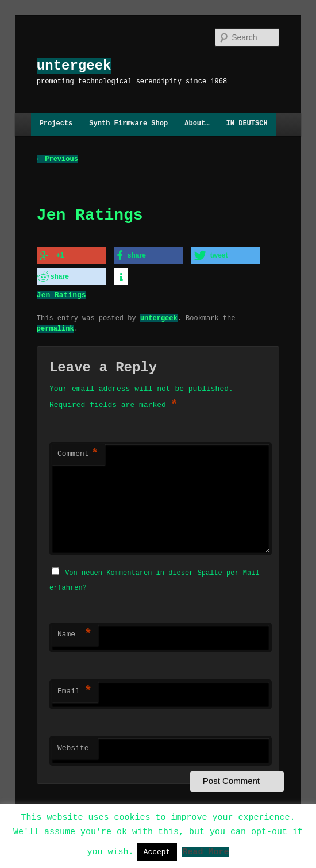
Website (73, 747)
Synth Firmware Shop (128, 124)
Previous (57, 159)
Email (75, 690)
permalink (55, 327)
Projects (56, 124)
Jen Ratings (61, 294)
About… (197, 124)
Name (75, 633)
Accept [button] (157, 852)
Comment (78, 454)
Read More (205, 851)
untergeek (74, 66)
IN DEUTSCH (247, 124)
